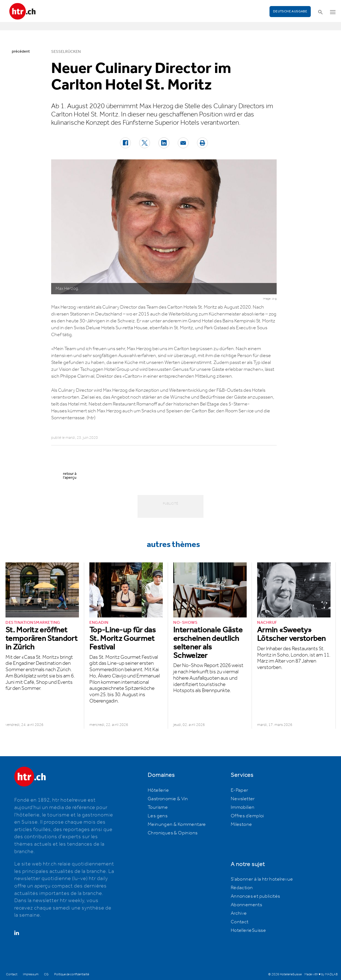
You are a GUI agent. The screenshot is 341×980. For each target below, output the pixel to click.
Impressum (31, 974)
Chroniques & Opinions (173, 833)
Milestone (241, 824)
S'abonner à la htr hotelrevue (262, 879)
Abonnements (246, 905)
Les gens (158, 816)
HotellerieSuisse (248, 930)
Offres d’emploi (247, 816)
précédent (21, 51)
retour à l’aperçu (70, 476)
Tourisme (158, 807)
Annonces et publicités (255, 896)
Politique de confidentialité (72, 974)
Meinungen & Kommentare (177, 824)
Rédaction (242, 888)
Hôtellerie (158, 790)
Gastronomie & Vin (168, 799)
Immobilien (243, 807)
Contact (240, 922)
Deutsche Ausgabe (290, 11)
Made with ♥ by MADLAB (321, 974)
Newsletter (243, 799)
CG (46, 974)
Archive (239, 913)
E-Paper (240, 790)
